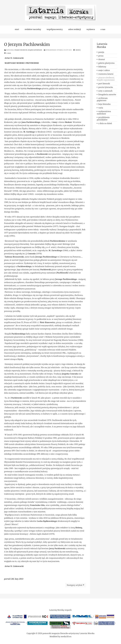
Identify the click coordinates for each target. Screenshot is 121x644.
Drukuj (77, 50)
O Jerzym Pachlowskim (27, 44)
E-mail (8, 53)
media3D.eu (66, 636)
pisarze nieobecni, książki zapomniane (28, 50)
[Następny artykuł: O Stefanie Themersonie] (76, 585)
